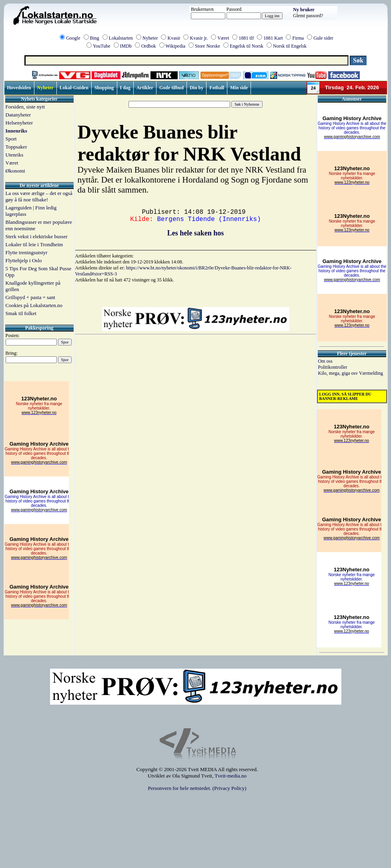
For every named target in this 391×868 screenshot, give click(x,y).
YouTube (102, 46)
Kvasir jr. (199, 38)
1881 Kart (273, 38)
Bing (95, 38)
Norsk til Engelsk (290, 46)
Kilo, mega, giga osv (339, 373)
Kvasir (174, 38)
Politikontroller (333, 367)
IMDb (126, 46)
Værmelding (371, 373)
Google (73, 38)
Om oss (325, 361)
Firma (298, 38)
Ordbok (149, 46)
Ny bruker (304, 10)
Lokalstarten (121, 38)
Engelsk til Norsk (247, 46)
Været (223, 38)
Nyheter (150, 38)
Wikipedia (176, 46)
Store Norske (208, 46)
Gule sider (323, 38)
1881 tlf (246, 38)
